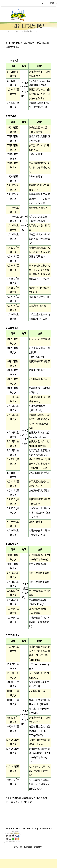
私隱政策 (28, 847)
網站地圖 (18, 847)
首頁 (9, 31)
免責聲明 (38, 847)
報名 (18, 31)
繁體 (52, 3)
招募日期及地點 (31, 31)
